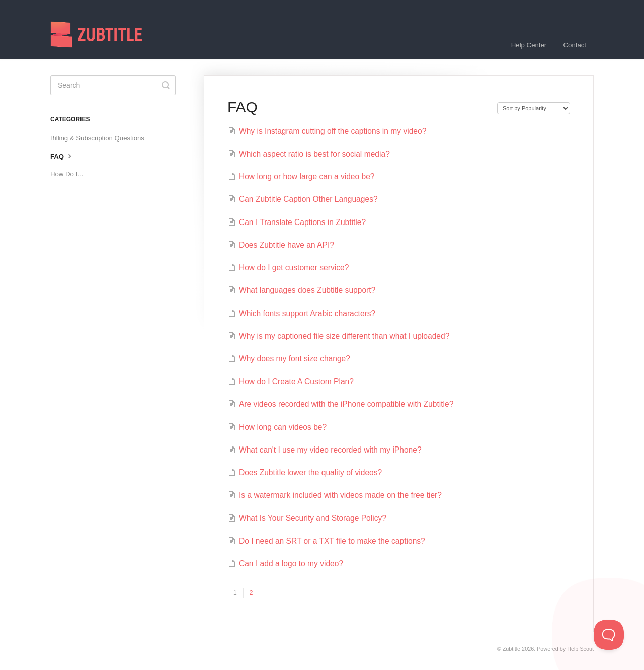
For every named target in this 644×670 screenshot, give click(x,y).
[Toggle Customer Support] (609, 635)
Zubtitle (511, 649)
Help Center (529, 45)
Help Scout (580, 649)
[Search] (113, 85)
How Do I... (67, 174)
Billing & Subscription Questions (97, 138)
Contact (575, 45)
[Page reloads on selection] (534, 108)
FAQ (62, 156)
